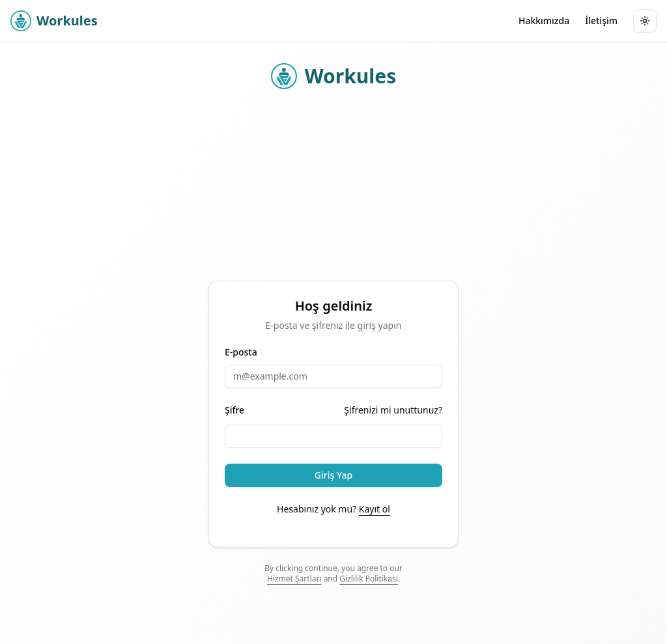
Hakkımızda (544, 21)
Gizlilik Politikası (369, 579)
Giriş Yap (333, 475)
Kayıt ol (375, 509)
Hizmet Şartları (294, 579)
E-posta (241, 352)
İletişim (601, 21)
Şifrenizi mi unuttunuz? (393, 410)
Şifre (234, 410)
